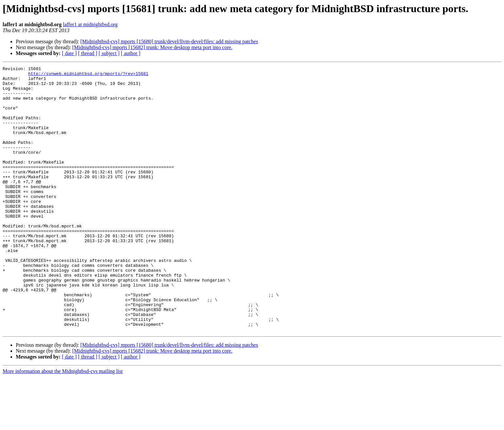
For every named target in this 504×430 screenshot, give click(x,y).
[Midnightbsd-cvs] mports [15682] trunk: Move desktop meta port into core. (152, 47)
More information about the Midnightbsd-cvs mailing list (63, 424)
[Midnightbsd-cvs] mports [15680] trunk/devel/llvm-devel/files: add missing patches (169, 41)
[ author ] (131, 53)
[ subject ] (109, 53)
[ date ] (69, 53)
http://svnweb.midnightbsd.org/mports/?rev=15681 (88, 75)
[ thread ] (88, 53)
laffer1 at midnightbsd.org (90, 24)
